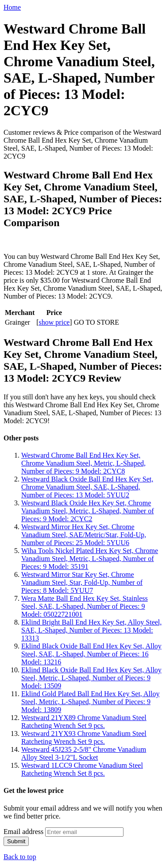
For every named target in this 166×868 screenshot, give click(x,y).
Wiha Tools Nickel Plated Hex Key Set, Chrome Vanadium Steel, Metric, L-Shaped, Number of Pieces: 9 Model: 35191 (90, 559)
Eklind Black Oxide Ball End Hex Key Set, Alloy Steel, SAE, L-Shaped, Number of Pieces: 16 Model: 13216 (91, 654)
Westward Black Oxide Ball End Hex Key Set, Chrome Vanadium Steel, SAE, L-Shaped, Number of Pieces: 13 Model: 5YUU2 (87, 487)
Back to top (20, 857)
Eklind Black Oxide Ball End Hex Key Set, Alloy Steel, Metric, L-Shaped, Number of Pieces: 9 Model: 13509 (91, 678)
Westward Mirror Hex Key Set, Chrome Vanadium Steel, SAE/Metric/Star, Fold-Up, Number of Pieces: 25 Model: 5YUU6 (84, 535)
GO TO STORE (97, 322)
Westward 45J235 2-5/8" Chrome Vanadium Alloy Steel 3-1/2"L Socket (84, 753)
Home (12, 7)
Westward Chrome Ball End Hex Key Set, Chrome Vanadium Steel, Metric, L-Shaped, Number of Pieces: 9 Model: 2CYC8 (83, 463)
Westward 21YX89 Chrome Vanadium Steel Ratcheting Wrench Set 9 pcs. (84, 722)
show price (54, 322)
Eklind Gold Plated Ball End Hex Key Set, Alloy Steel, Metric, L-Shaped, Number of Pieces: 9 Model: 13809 (90, 702)
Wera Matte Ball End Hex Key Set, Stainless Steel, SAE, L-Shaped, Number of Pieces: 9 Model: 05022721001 (85, 606)
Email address (23, 832)
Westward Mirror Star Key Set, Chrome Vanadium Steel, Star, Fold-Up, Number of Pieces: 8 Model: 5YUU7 (82, 582)
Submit (16, 841)
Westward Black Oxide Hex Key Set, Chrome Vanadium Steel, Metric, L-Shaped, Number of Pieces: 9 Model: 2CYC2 (87, 511)
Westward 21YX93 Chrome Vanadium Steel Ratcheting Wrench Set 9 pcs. (84, 737)
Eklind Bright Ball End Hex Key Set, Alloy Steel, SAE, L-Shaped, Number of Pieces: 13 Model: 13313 (91, 630)
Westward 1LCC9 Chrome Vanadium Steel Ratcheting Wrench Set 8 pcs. (82, 769)
